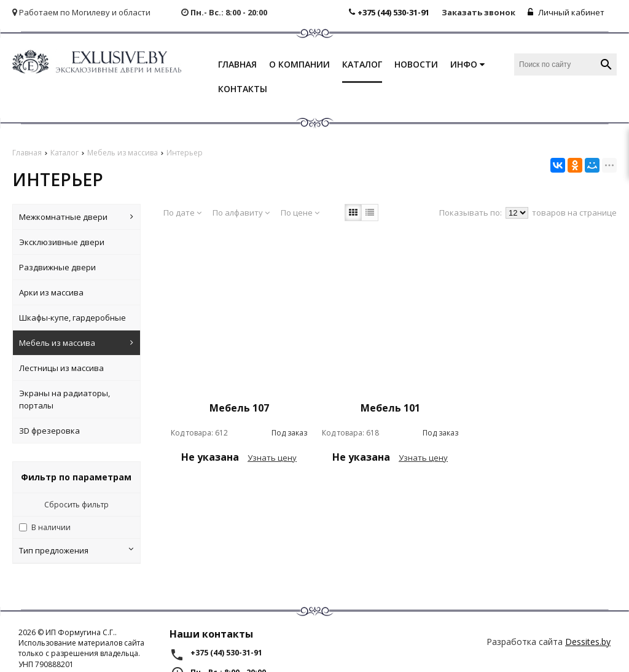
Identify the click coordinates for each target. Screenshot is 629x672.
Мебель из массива (76, 343)
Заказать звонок (479, 12)
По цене (300, 213)
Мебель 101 (390, 408)
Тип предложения (76, 550)
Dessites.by (588, 642)
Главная (237, 64)
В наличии (51, 527)
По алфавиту (241, 213)
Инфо (467, 64)
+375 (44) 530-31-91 (389, 12)
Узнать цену (272, 458)
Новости (416, 64)
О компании (299, 64)
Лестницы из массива (61, 368)
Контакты (243, 89)
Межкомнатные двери (76, 217)
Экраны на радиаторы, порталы (64, 399)
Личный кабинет (566, 12)
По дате (182, 213)
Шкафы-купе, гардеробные (72, 318)
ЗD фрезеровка (49, 431)
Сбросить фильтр (76, 505)
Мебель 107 (239, 408)
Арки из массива (51, 292)
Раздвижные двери (57, 267)
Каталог (362, 64)
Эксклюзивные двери (62, 242)
